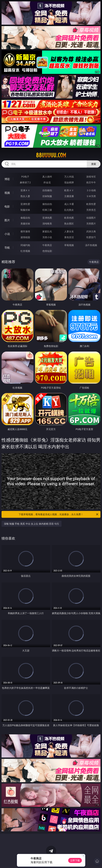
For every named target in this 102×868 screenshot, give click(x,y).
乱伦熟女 (69, 210)
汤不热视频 (91, 245)
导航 (7, 248)
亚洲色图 (47, 218)
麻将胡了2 (25, 182)
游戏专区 (91, 177)
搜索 (94, 164)
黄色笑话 (69, 237)
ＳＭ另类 (91, 196)
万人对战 (69, 177)
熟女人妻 (25, 196)
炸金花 (47, 182)
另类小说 (47, 237)
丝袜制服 (47, 196)
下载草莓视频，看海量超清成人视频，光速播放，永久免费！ (59, 514)
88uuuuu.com (51, 155)
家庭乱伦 (47, 231)
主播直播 (69, 196)
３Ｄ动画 (91, 190)
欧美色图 (69, 218)
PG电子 (25, 177)
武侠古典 (91, 231)
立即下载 (75, 860)
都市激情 (25, 231)
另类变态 (91, 210)
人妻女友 (69, 231)
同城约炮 (25, 245)
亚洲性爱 (25, 204)
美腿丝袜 (25, 224)
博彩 (7, 179)
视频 (7, 193)
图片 (7, 220)
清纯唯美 (47, 224)
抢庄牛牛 (91, 182)
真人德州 (47, 177)
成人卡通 (69, 204)
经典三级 (47, 210)
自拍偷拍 (47, 190)
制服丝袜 (25, 210)
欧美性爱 (91, 204)
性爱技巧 (91, 237)
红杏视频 (25, 251)
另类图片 (91, 224)
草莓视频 (69, 245)
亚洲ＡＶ (25, 190)
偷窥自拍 (25, 218)
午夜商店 (47, 245)
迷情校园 (25, 237)
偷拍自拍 (47, 204)
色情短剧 (47, 251)
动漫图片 (91, 218)
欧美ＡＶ (69, 190)
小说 (7, 234)
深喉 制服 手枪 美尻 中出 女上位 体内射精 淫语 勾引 (32, 524)
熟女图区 (69, 224)
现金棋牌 (69, 182)
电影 (7, 206)
